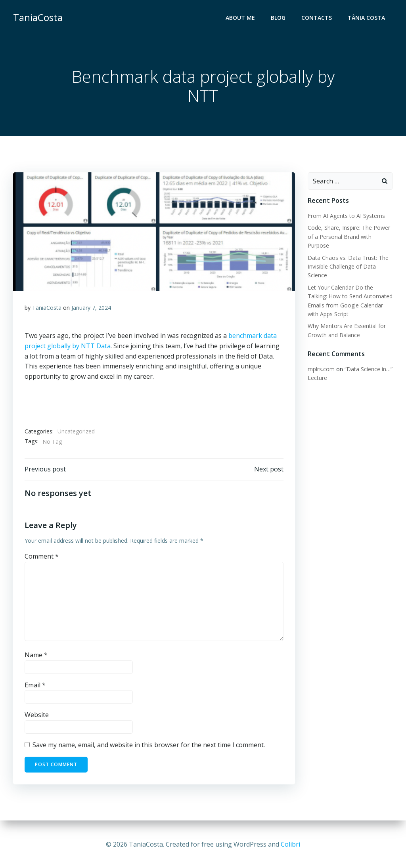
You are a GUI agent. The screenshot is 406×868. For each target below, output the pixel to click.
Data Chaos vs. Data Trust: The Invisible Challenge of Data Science (348, 267)
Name (36, 656)
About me (241, 18)
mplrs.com (321, 369)
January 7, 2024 (91, 308)
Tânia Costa (367, 18)
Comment (42, 557)
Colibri (290, 844)
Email (35, 686)
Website (37, 716)
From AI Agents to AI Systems (346, 216)
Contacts (317, 18)
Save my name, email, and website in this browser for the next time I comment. (149, 746)
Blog (279, 18)
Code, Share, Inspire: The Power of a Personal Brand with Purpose (349, 237)
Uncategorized (76, 432)
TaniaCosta (47, 308)
